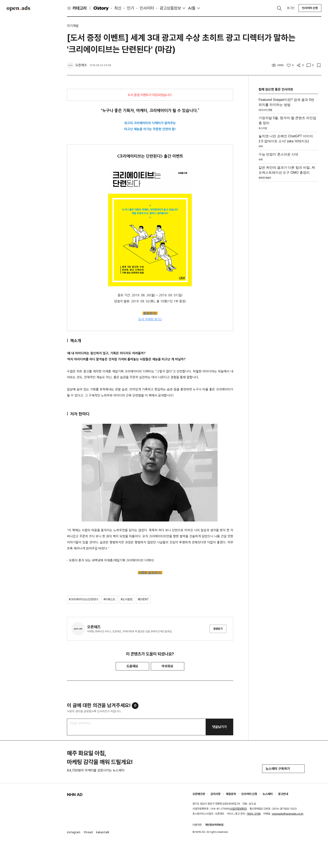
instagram (74, 832)
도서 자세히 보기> (150, 319)
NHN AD (75, 795)
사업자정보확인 (238, 809)
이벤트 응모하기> (151, 573)
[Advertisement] (288, 246)
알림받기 (218, 629)
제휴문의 (231, 794)
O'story (101, 8)
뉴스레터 (268, 794)
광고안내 (283, 794)
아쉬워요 (168, 666)
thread (88, 832)
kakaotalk (103, 832)
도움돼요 (132, 666)
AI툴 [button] (192, 8)
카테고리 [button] (77, 8)
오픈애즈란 (199, 794)
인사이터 (147, 8)
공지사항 (215, 794)
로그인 (291, 8)
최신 (118, 8)
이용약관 (197, 825)
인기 (131, 8)
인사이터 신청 (310, 8)
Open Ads (18, 8)
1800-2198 (254, 814)
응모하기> (150, 313)
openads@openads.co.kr (288, 814)
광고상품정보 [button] (170, 8)
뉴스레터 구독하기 (283, 769)
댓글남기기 (219, 727)
